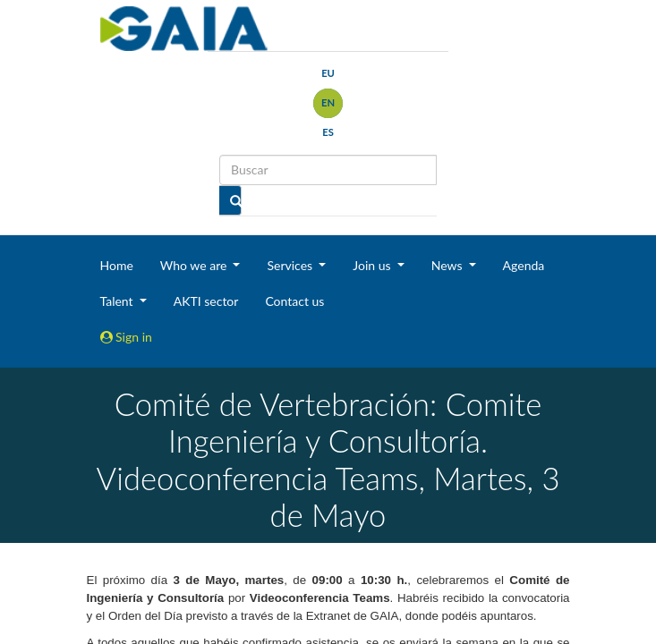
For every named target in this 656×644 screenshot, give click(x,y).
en (328, 102)
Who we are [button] (195, 265)
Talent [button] (119, 301)
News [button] (448, 265)
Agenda (524, 265)
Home (117, 265)
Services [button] (291, 265)
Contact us (294, 301)
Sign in (126, 337)
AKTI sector (206, 301)
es (328, 132)
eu (328, 73)
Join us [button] (373, 265)
